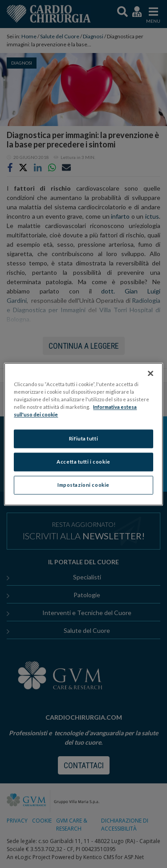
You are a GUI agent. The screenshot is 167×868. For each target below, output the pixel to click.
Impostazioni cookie (83, 485)
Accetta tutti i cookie (83, 462)
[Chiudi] (151, 373)
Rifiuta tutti (83, 438)
